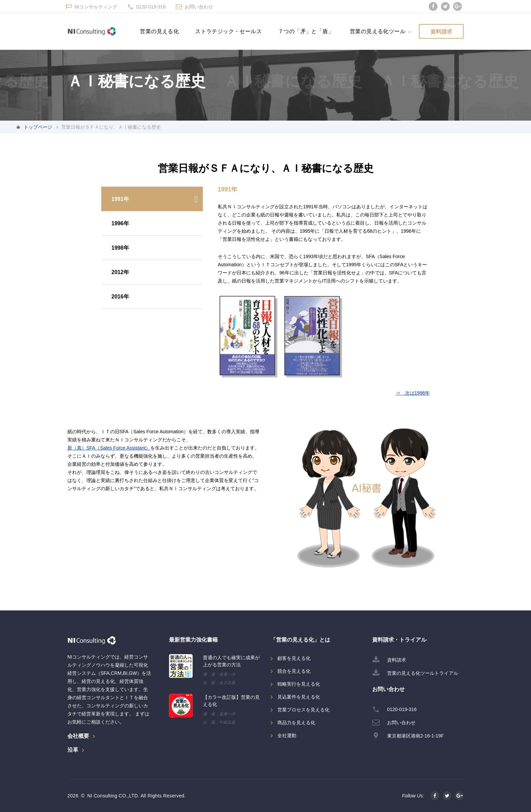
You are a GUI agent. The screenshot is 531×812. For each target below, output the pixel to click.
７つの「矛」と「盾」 (306, 31)
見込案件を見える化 (299, 697)
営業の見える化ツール (378, 31)
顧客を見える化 (294, 658)
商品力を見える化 (296, 723)
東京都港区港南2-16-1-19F (415, 736)
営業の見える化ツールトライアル (423, 673)
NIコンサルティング (96, 7)
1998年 (120, 248)
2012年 (120, 272)
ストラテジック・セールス (228, 31)
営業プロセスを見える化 (303, 710)
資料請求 (441, 31)
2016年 (120, 297)
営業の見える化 (159, 31)
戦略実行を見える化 (299, 684)
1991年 (120, 199)
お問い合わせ (199, 7)
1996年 (120, 223)
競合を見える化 (294, 671)
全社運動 (287, 735)
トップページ (38, 127)
